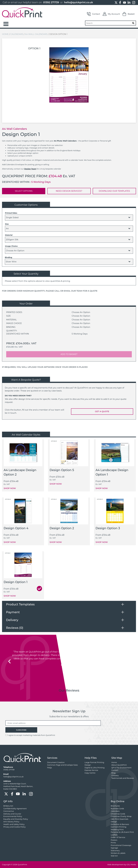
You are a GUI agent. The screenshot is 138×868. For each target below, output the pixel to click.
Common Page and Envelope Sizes (62, 765)
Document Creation (56, 762)
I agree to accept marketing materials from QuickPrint (31, 735)
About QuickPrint (119, 765)
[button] (9, 661)
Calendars (17, 34)
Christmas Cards (118, 814)
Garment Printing (119, 827)
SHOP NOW (10, 488)
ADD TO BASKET (69, 354)
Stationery (115, 851)
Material (9, 235)
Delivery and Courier (12, 814)
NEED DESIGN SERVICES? (69, 191)
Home (5, 34)
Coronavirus (9, 811)
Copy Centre (90, 773)
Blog (113, 773)
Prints (113, 843)
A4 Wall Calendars (36, 34)
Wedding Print (117, 830)
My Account (111, 14)
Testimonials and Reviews (123, 778)
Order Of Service (118, 837)
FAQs (49, 768)
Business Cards (117, 809)
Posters (114, 840)
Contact (93, 14)
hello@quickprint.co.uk (79, 2)
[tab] (69, 604)
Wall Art (114, 856)
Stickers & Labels (118, 853)
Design (88, 765)
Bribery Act (8, 806)
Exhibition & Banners (120, 824)
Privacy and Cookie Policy (14, 827)
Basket (129, 14)
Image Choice (11, 246)
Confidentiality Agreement (15, 809)
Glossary (115, 775)
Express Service (91, 770)
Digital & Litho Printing (95, 768)
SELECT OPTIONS (24, 191)
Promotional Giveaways (121, 845)
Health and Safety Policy (14, 824)
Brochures (115, 806)
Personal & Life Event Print (122, 832)
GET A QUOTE (102, 411)
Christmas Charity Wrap (121, 816)
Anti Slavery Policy (11, 822)
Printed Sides (11, 213)
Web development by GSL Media (122, 865)
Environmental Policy (13, 816)
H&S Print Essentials (120, 819)
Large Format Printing (94, 762)
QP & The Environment (121, 768)
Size (7, 224)
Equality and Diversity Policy (16, 819)
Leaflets (114, 835)
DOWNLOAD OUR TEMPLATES (114, 191)
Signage (114, 848)
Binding (8, 257)
